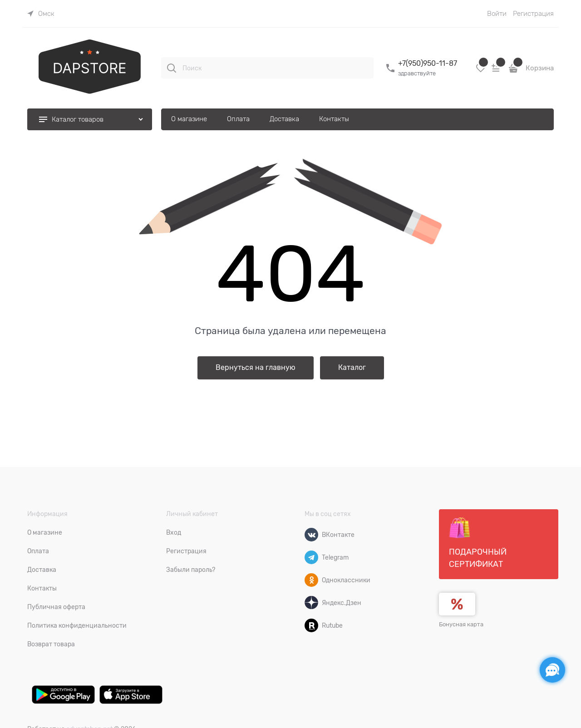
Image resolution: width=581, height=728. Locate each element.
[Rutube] (311, 625)
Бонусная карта (461, 624)
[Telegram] (311, 557)
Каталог (352, 368)
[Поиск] (172, 68)
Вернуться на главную (256, 368)
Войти (497, 14)
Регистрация (533, 14)
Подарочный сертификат (478, 543)
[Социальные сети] (552, 670)
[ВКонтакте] (311, 535)
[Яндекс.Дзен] (311, 603)
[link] (41, 14)
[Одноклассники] (311, 580)
